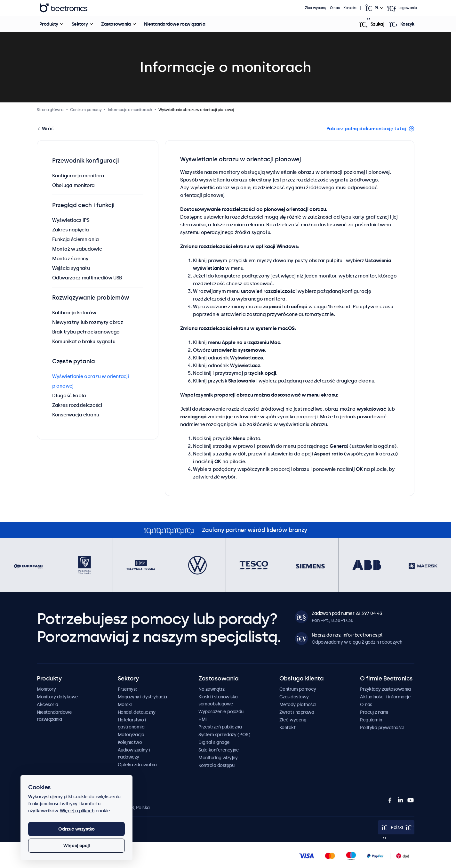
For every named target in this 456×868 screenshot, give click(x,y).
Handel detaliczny (137, 712)
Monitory (46, 689)
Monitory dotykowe (57, 697)
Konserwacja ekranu (76, 415)
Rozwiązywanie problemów (91, 298)
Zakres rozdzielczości (77, 405)
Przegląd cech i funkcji (83, 205)
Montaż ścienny (70, 258)
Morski (125, 704)
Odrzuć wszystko (76, 829)
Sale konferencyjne (219, 750)
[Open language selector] (374, 8)
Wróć (47, 129)
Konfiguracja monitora (78, 176)
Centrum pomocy (298, 689)
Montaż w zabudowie (77, 249)
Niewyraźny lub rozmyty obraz (88, 322)
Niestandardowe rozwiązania (175, 24)
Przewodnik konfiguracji (86, 161)
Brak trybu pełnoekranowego (86, 332)
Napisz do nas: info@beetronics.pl (347, 635)
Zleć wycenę (316, 8)
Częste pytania (74, 361)
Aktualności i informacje (385, 697)
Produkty (48, 24)
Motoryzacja (131, 735)
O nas (335, 8)
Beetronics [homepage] (63, 8)
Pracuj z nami (374, 712)
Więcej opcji (77, 846)
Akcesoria (48, 704)
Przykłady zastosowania (385, 689)
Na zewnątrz (212, 689)
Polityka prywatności (382, 727)
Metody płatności (298, 704)
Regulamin (371, 720)
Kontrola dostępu (216, 765)
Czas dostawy (294, 697)
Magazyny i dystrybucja (142, 697)
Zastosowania (116, 24)
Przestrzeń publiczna (220, 727)
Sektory (80, 24)
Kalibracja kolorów (74, 313)
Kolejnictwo (130, 742)
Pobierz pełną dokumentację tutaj (366, 129)
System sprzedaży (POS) (224, 735)
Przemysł (127, 689)
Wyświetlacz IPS (71, 220)
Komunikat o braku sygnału (84, 341)
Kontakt (350, 8)
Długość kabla (69, 395)
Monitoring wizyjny (218, 758)
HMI (203, 719)
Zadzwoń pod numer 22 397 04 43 (347, 613)
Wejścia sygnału (71, 268)
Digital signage (214, 742)
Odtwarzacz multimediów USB (87, 278)
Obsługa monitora (73, 185)
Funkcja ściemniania (75, 239)
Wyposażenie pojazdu (221, 711)
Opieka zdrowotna (137, 765)
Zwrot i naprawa (297, 712)
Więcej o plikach (77, 811)
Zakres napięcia (71, 230)
